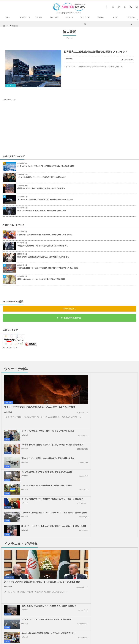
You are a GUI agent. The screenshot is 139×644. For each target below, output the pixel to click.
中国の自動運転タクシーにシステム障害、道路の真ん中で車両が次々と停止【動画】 (48, 268)
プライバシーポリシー (58, 632)
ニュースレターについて (93, 632)
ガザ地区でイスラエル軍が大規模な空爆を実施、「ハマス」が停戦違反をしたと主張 (44, 522)
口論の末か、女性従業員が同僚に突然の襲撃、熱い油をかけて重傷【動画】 (45, 235)
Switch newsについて (26, 632)
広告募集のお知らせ (114, 632)
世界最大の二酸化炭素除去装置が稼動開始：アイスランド (96, 52)
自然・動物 (54, 17)
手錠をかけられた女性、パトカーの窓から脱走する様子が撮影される (43, 246)
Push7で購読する (69, 309)
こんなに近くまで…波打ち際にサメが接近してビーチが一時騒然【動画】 (29, 591)
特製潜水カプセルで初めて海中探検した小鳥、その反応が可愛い (41, 188)
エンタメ (116, 17)
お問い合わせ (75, 632)
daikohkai (69, 58)
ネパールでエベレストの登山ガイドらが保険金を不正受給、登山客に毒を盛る (46, 166)
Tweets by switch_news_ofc (69, 563)
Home (8, 17)
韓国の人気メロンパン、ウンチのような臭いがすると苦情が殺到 (41, 279)
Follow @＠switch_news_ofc (70, 568)
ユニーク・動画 (85, 21)
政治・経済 (39, 17)
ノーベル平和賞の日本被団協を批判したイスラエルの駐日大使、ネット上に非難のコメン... (112, 522)
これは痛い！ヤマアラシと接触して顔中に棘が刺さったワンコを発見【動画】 (29, 579)
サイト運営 (42, 632)
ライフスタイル (131, 21)
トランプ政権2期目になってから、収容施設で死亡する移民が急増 (41, 177)
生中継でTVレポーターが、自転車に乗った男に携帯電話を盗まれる (29, 567)
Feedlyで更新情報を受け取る (69, 318)
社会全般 (23, 17)
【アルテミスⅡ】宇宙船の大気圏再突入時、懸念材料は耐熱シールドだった (45, 200)
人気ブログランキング (10, 348)
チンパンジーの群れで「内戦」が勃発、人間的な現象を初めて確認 (42, 211)
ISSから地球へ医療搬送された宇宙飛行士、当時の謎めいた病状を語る (43, 257)
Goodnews (100, 17)
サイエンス (69, 17)
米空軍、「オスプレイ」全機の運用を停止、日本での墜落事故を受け (29, 615)
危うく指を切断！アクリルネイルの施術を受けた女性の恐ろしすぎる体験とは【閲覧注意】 (29, 603)
